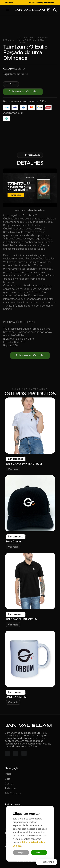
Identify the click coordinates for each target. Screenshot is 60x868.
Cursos (9, 784)
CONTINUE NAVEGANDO (30, 389)
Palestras (11, 789)
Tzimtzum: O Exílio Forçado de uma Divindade (33, 40)
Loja (8, 779)
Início (8, 774)
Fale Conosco (13, 793)
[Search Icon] (55, 10)
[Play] (30, 188)
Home (7, 40)
